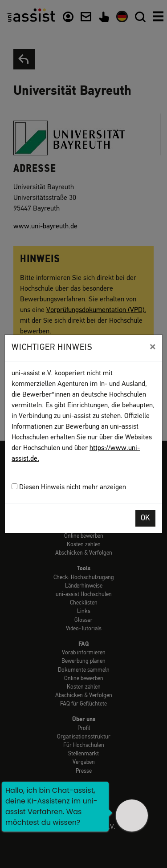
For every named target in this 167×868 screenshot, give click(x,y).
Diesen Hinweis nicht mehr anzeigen (69, 487)
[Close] (153, 347)
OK (145, 518)
